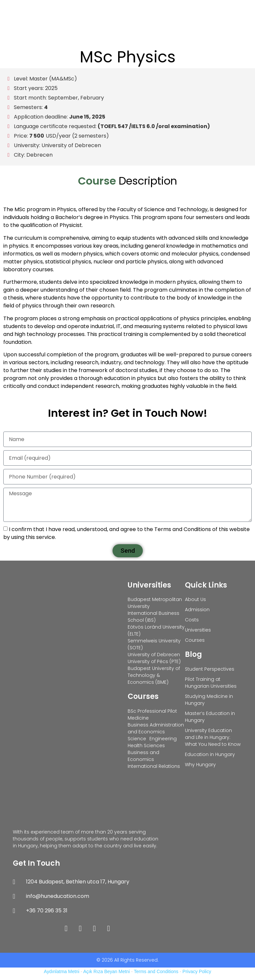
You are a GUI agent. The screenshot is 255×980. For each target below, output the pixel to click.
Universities (149, 585)
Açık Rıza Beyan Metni (107, 971)
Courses (143, 696)
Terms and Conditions (156, 971)
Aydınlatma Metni (62, 971)
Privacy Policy (197, 971)
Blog (193, 654)
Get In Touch (36, 863)
